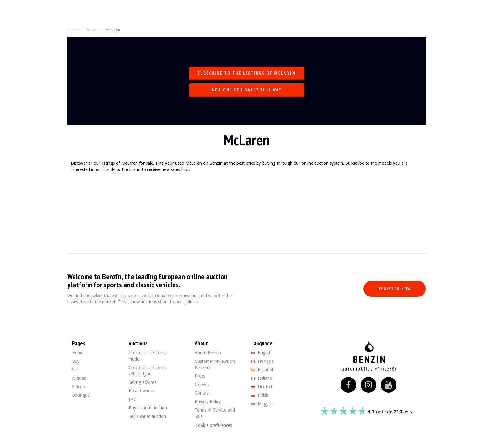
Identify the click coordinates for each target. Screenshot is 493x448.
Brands (92, 30)
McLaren (113, 30)
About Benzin (208, 353)
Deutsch (262, 387)
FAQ (133, 399)
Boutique (81, 395)
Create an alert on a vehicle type (148, 371)
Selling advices (142, 382)
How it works (141, 391)
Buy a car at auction (148, 408)
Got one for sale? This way (246, 90)
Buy (76, 361)
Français (262, 361)
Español (262, 370)
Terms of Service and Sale (215, 413)
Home (78, 353)
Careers (202, 384)
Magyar (262, 404)
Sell (75, 370)
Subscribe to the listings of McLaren (246, 73)
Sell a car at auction (147, 416)
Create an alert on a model (148, 356)
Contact (202, 393)
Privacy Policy (208, 401)
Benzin (73, 30)
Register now (395, 289)
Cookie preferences (214, 425)
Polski (260, 395)
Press (200, 376)
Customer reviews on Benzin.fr (215, 364)
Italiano (262, 378)
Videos (78, 387)
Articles (79, 378)
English (261, 353)
